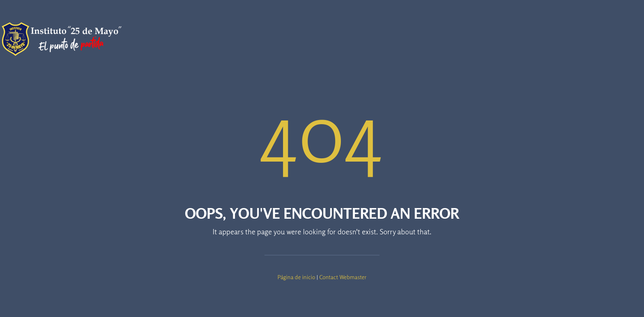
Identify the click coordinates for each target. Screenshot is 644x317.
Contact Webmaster (343, 277)
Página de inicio (297, 277)
